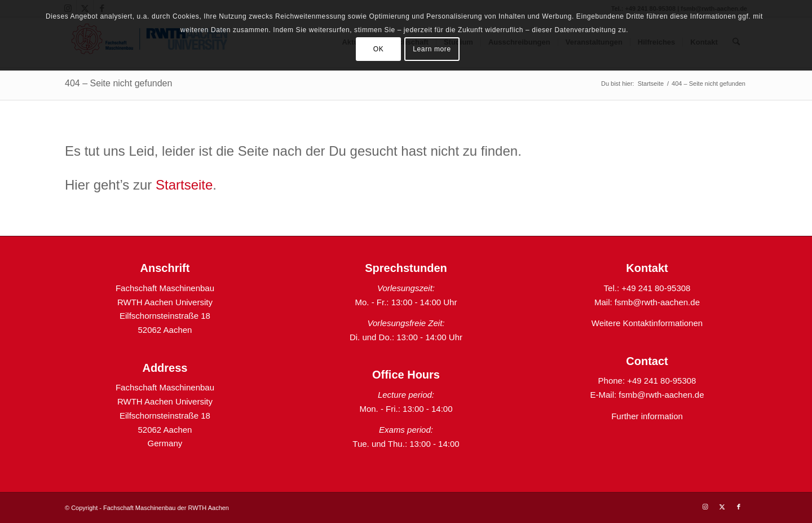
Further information (647, 416)
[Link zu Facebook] (739, 507)
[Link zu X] (722, 507)
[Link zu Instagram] (705, 507)
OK (379, 49)
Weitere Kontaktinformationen (647, 323)
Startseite (184, 185)
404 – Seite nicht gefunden (118, 83)
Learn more (432, 49)
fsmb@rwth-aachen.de (657, 302)
